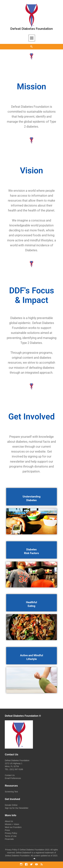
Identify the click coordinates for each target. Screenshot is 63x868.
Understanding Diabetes (32, 498)
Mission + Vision (12, 824)
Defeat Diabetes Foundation (31, 29)
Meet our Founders (13, 827)
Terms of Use (11, 836)
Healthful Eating (31, 604)
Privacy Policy (11, 833)
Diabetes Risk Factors (31, 551)
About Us (9, 821)
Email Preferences (13, 778)
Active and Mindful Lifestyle (32, 657)
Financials (9, 839)
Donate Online (11, 805)
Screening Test (11, 792)
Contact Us (10, 775)
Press (7, 830)
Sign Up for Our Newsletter (17, 808)
